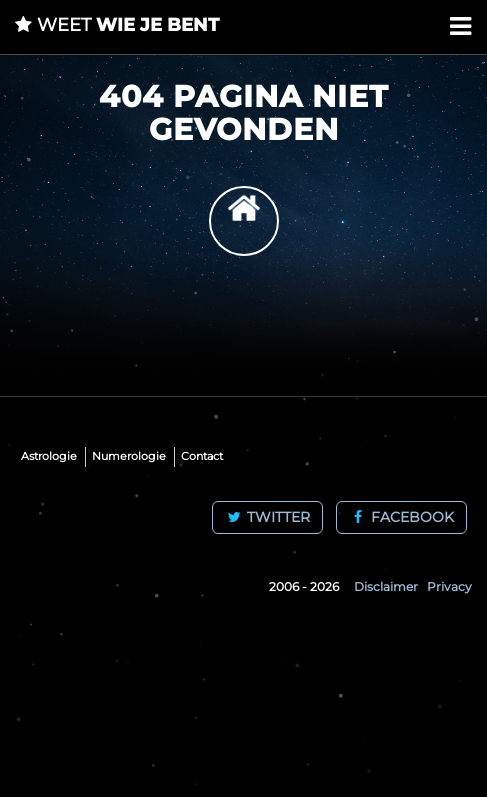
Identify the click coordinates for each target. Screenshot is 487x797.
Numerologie (129, 456)
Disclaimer (386, 586)
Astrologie (49, 456)
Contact (202, 456)
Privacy (449, 586)
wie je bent (117, 25)
